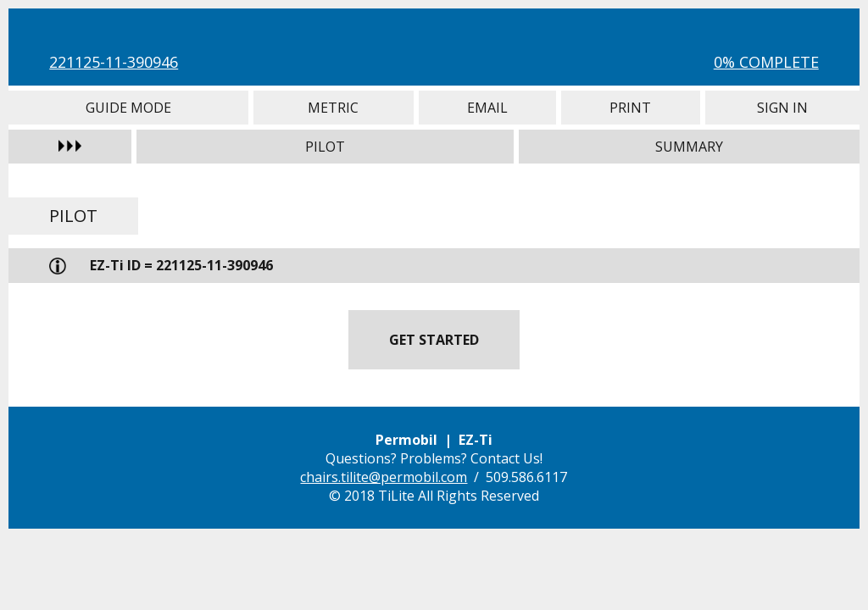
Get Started (434, 340)
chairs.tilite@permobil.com (384, 477)
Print (631, 108)
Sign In (782, 108)
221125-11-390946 (114, 62)
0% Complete (766, 62)
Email (487, 108)
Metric (334, 108)
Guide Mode (128, 108)
